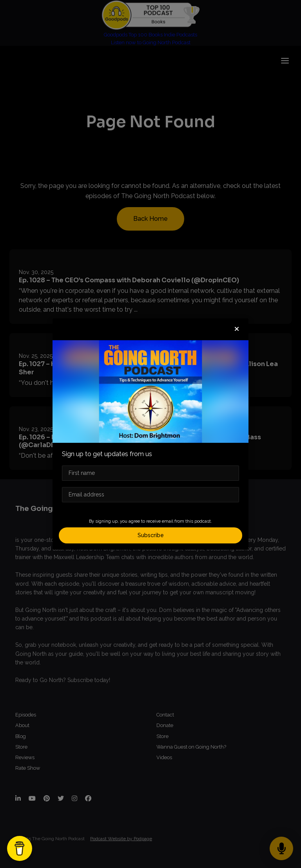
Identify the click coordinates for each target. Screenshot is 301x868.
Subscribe (151, 535)
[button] (237, 329)
